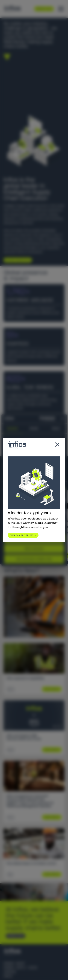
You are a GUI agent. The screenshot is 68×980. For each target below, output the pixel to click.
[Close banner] (63, 419)
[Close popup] (57, 445)
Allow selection (34, 548)
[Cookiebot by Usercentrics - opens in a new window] (41, 419)
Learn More (50, 689)
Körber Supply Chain (20, 968)
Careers (10, 972)
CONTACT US (14, 936)
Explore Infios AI (16, 260)
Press (8, 976)
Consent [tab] (12, 428)
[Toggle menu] (61, 9)
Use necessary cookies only (34, 559)
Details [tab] (34, 428)
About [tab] (56, 428)
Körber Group (14, 963)
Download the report (22, 535)
